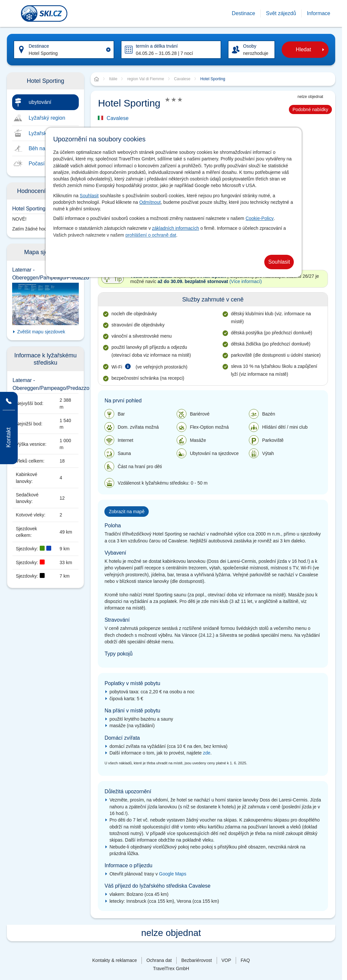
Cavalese (118, 118)
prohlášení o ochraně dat (151, 235)
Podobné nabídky (310, 109)
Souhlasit (89, 196)
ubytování (40, 102)
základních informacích (175, 228)
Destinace (39, 46)
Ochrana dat (159, 960)
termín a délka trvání (157, 46)
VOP (227, 960)
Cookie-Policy (260, 218)
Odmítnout (150, 202)
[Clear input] (108, 50)
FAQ (245, 960)
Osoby (249, 46)
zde (207, 753)
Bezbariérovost (196, 960)
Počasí (37, 164)
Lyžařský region (47, 118)
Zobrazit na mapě (127, 512)
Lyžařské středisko (50, 133)
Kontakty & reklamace (115, 960)
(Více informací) (246, 281)
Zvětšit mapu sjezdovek (41, 332)
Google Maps (173, 874)
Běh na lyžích (44, 148)
